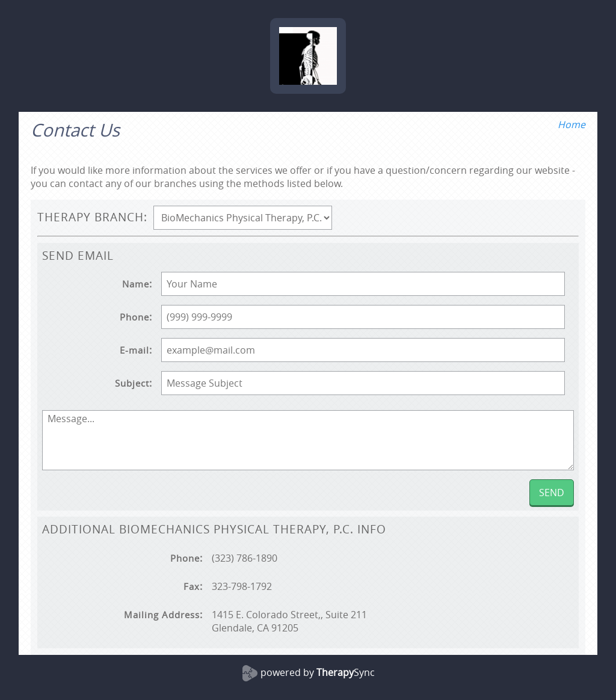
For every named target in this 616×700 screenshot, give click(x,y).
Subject (132, 383)
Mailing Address (162, 615)
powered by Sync (318, 672)
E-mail (134, 350)
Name (136, 284)
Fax (192, 587)
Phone (134, 317)
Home (571, 124)
